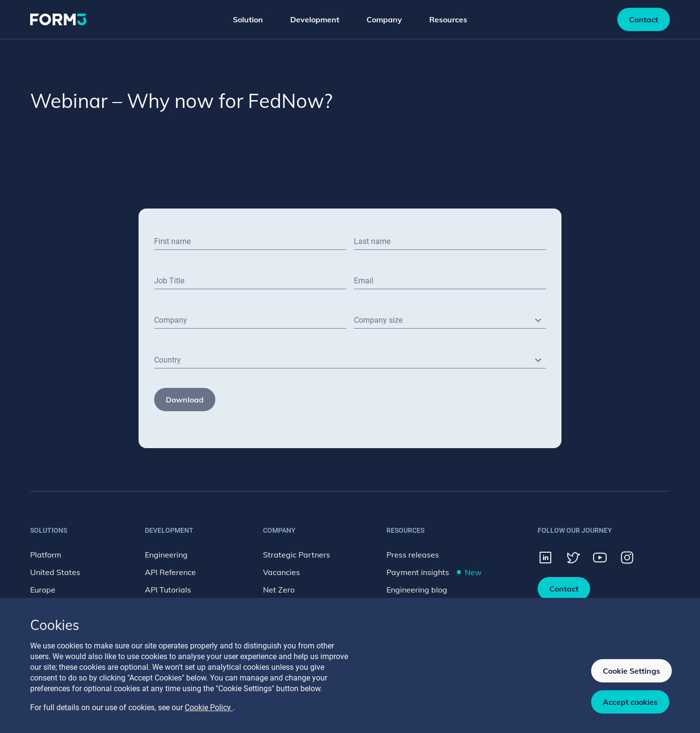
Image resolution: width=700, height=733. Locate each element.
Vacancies (281, 572)
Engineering (166, 555)
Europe (43, 590)
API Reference (170, 572)
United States (55, 572)
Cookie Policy (209, 707)
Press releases (413, 555)
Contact (644, 19)
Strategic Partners (297, 555)
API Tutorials (168, 590)
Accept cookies (630, 702)
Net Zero (279, 590)
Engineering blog (417, 590)
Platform (46, 555)
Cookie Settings (631, 671)
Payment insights (434, 572)
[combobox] (450, 320)
